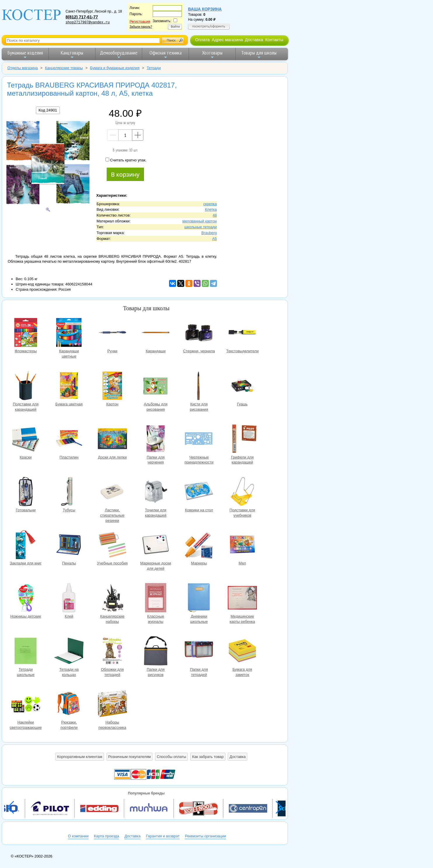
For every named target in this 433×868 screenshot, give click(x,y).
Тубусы (69, 492)
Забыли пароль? (141, 27)
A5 (215, 239)
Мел (242, 545)
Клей (69, 598)
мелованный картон (200, 221)
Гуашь (242, 386)
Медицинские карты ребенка (242, 598)
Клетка (211, 209)
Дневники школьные (199, 598)
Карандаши (156, 333)
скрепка (210, 204)
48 (215, 215)
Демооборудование (119, 54)
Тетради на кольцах (69, 652)
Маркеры (199, 545)
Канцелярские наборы (112, 598)
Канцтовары (72, 54)
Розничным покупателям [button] (130, 757)
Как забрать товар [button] (208, 757)
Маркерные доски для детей (156, 545)
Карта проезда (107, 836)
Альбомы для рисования (156, 386)
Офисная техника (166, 54)
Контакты (274, 40)
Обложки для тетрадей (112, 652)
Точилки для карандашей (156, 492)
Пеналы (69, 545)
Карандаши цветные (69, 333)
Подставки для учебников (242, 492)
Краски (26, 439)
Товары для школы (259, 54)
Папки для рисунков (156, 652)
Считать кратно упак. (126, 160)
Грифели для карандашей (242, 439)
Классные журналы (156, 598)
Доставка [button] (238, 757)
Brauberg (209, 233)
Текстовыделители (242, 333)
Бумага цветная (69, 386)
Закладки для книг (26, 545)
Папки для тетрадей (199, 652)
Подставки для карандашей (26, 386)
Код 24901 (48, 110)
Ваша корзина (205, 9)
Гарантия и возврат (163, 836)
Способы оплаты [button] (171, 757)
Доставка (254, 40)
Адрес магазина (227, 40)
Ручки (112, 333)
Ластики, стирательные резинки (112, 492)
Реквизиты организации (205, 836)
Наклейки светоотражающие (26, 704)
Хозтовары (212, 54)
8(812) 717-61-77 (82, 17)
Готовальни (26, 492)
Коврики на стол (199, 492)
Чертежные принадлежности (199, 439)
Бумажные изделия (25, 54)
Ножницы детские (26, 598)
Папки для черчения (156, 439)
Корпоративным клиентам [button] (80, 757)
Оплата (202, 40)
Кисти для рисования (199, 386)
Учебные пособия (112, 545)
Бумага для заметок (242, 652)
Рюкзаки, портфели (69, 704)
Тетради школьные (26, 652)
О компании (78, 836)
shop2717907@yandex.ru (87, 22)
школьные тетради (200, 227)
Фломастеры (26, 333)
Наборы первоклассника (112, 704)
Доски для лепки (112, 439)
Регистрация (140, 22)
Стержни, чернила (199, 333)
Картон (112, 386)
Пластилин (69, 439)
